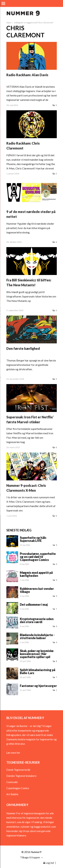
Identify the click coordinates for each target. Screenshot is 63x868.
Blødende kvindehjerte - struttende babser (37, 636)
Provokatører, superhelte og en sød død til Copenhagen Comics (38, 557)
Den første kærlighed (23, 348)
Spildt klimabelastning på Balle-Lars (38, 671)
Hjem (9, 23)
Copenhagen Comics (18, 788)
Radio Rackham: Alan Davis (27, 75)
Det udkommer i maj (34, 605)
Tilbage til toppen (32, 857)
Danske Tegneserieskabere (21, 776)
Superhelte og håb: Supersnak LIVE (33, 539)
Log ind (49, 863)
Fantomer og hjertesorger (38, 686)
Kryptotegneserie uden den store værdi (37, 620)
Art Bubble (12, 794)
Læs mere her (13, 753)
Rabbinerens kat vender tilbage (37, 590)
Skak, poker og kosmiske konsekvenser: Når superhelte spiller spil (37, 654)
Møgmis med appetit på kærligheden (36, 574)
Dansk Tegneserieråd (18, 770)
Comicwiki (12, 782)
